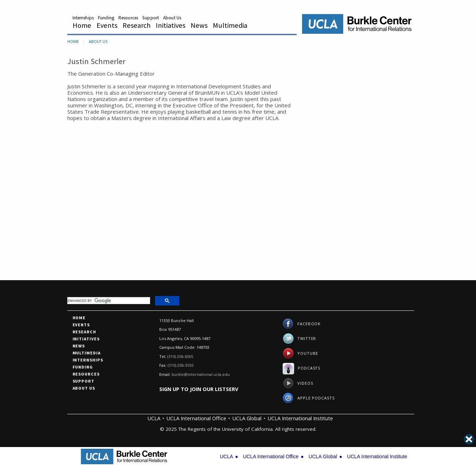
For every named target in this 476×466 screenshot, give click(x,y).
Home (82, 25)
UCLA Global (247, 418)
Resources (128, 18)
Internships (83, 18)
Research (137, 25)
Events (107, 25)
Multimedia (230, 25)
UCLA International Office (196, 418)
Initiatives (171, 25)
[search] (108, 301)
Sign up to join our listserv (199, 389)
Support (151, 18)
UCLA (154, 418)
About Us (172, 18)
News (199, 25)
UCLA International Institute (300, 418)
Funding (106, 18)
